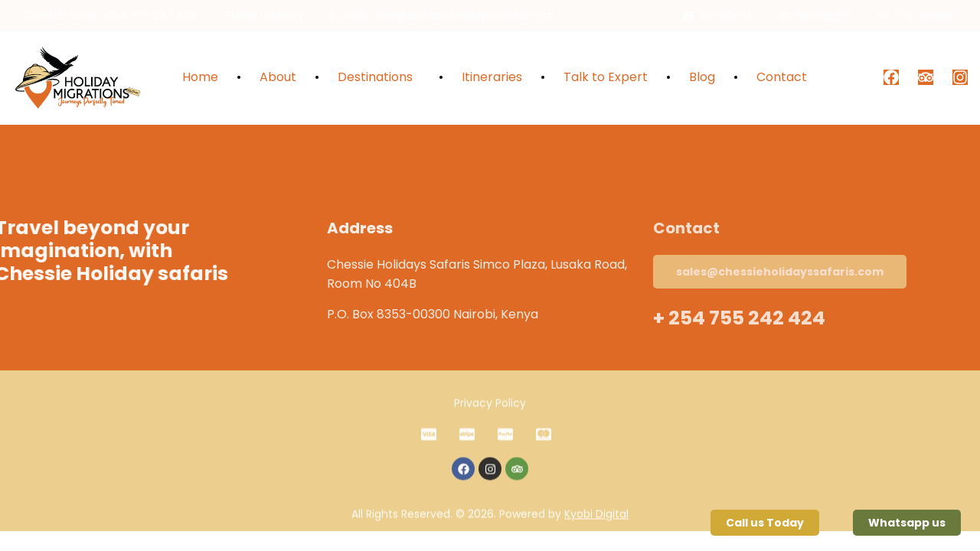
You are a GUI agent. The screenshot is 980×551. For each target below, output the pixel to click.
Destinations (379, 77)
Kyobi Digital (596, 530)
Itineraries (492, 77)
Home (200, 77)
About (278, 77)
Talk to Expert (606, 77)
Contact (782, 77)
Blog (702, 77)
